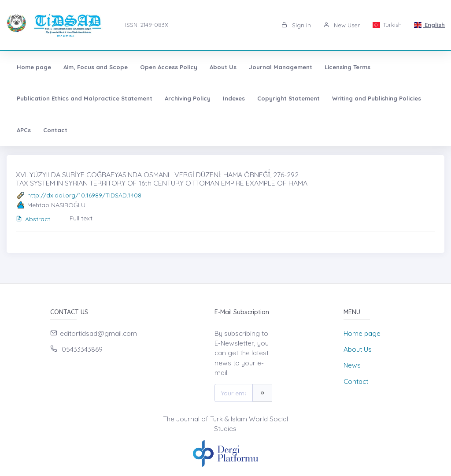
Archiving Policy (188, 98)
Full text (81, 218)
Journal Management (281, 67)
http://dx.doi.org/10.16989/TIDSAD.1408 (84, 195)
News (352, 365)
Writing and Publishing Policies (377, 98)
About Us (223, 67)
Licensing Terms (347, 67)
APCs (24, 130)
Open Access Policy (169, 67)
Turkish (387, 25)
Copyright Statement (288, 98)
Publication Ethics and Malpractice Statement (85, 98)
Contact (55, 130)
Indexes (234, 98)
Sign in (296, 25)
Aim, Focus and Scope (96, 67)
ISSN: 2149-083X (147, 25)
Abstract (33, 219)
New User (342, 25)
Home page (34, 67)
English (429, 25)
